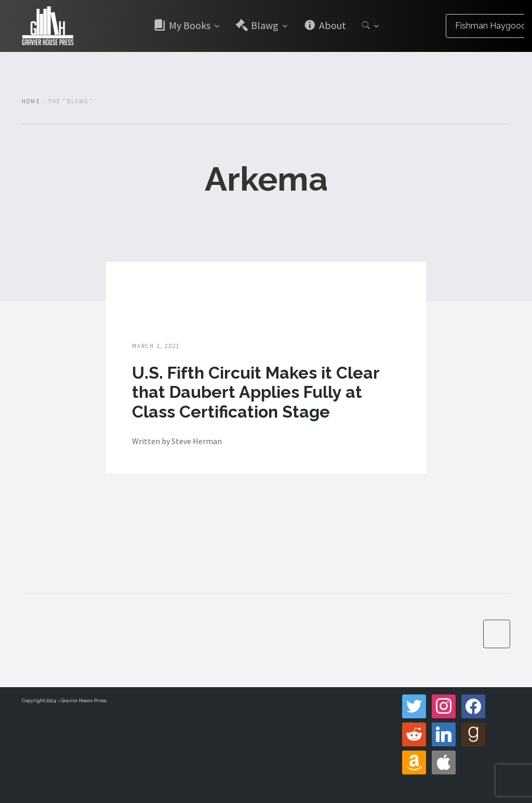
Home (31, 101)
